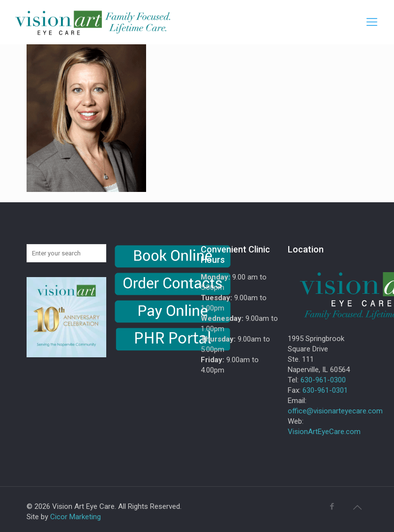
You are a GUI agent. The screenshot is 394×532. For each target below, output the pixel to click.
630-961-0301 (325, 390)
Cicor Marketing (76, 517)
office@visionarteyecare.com (335, 411)
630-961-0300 (323, 380)
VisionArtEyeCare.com (324, 432)
